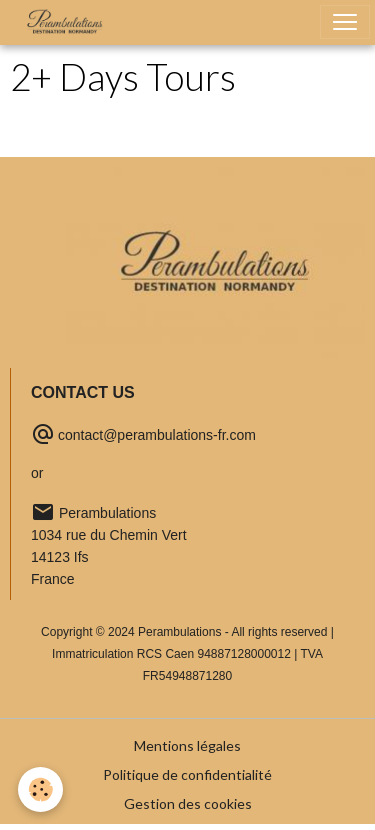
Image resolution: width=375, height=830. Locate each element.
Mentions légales (187, 745)
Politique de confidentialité (187, 774)
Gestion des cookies (188, 803)
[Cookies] (40, 789)
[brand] (69, 22)
